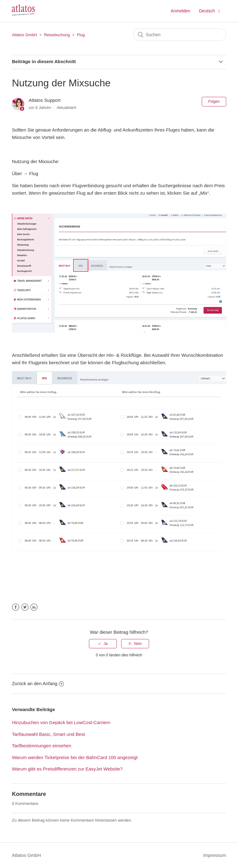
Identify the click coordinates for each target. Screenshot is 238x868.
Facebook (16, 607)
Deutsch (207, 11)
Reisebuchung (57, 35)
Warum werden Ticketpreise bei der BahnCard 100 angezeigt (75, 757)
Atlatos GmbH (24, 35)
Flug (81, 35)
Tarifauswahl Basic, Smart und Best (48, 734)
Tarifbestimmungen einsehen (42, 746)
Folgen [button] (214, 101)
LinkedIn (34, 607)
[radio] (103, 644)
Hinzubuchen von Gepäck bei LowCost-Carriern (61, 722)
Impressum (214, 855)
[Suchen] (180, 35)
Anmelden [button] (181, 11)
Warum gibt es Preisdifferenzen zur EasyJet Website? (67, 769)
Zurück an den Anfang (38, 683)
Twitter (25, 607)
